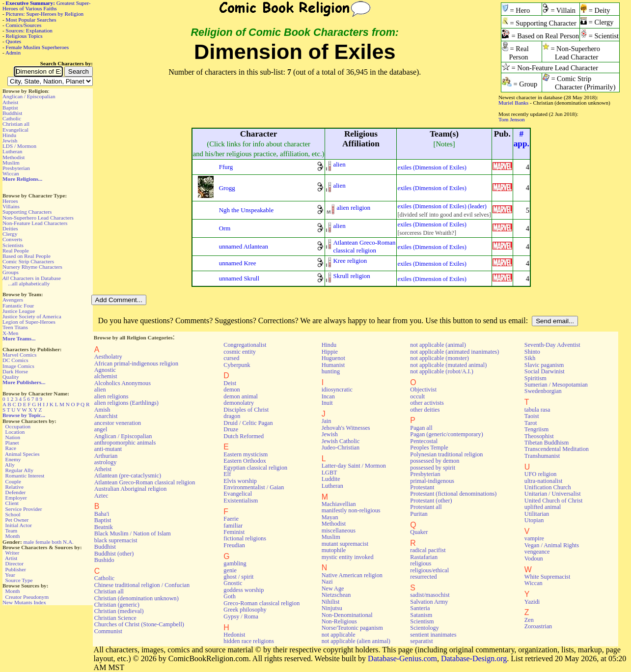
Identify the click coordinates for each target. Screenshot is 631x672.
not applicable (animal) (438, 345)
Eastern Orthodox (245, 461)
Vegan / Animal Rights (552, 545)
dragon (232, 416)
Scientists (13, 245)
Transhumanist (542, 456)
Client (12, 503)
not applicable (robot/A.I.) (441, 371)
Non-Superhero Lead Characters (38, 218)
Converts (12, 239)
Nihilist (331, 602)
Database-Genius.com (402, 658)
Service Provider (24, 509)
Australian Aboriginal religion (130, 489)
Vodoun (534, 559)
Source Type (19, 580)
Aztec (101, 496)
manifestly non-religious (351, 510)
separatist (421, 641)
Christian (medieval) (119, 611)
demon (232, 390)
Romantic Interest (25, 476)
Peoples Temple (429, 448)
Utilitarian (537, 514)
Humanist (333, 365)
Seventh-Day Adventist (552, 345)
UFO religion (541, 474)
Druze (231, 429)
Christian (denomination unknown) (137, 598)
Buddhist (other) (114, 554)
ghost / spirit (238, 577)
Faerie (231, 519)
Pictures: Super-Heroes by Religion (45, 14)
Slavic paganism (544, 365)
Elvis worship (240, 481)
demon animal (241, 396)
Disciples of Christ (246, 410)
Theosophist (539, 436)
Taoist (532, 416)
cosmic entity (240, 352)
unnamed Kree (238, 263)
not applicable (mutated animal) (448, 365)
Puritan (419, 514)
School (13, 514)
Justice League (19, 311)
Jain (327, 421)
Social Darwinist (545, 371)
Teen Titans (15, 327)
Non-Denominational (347, 615)
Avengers (13, 300)
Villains (11, 206)
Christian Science (115, 618)
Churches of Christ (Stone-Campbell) (139, 624)
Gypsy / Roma (241, 616)
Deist (230, 383)
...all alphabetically (29, 283)
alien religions (111, 396)
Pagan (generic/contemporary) (446, 434)
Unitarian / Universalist (553, 494)
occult (417, 396)
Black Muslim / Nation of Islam (133, 533)
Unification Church (548, 487)
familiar (233, 526)
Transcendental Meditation (557, 449)
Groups (11, 272)
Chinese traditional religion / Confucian (142, 585)
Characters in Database (32, 278)
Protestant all (426, 507)
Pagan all (421, 428)
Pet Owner (17, 520)
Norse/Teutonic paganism (352, 628)
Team (11, 531)
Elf (227, 474)
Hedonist (234, 635)
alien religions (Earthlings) (126, 403)
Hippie (330, 352)
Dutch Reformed (244, 436)
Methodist (14, 157)
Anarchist (106, 416)
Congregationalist (245, 345)
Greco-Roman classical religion (261, 603)
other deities (425, 410)
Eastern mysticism (246, 454)
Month (13, 536)
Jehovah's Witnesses (346, 428)
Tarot (531, 423)
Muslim (11, 163)
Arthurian (106, 456)
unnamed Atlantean (244, 246)
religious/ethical (429, 570)
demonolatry (239, 403)
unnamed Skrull (239, 278)
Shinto (532, 352)
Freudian (234, 545)
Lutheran (12, 151)
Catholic (12, 118)
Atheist (10, 102)
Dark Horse (15, 371)
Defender (16, 492)
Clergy (10, 234)
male (29, 542)
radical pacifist (428, 550)
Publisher (16, 569)
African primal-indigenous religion (136, 364)
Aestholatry (108, 357)
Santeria (420, 608)
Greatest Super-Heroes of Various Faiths (46, 6)
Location (15, 432)
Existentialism (241, 501)
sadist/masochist (430, 595)
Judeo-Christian (341, 448)
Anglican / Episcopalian (29, 96)
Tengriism (536, 429)
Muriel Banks (513, 103)
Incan (328, 396)
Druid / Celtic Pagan (248, 423)
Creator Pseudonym (27, 597)
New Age (333, 588)
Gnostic (233, 583)
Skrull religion (351, 276)
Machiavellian (339, 504)
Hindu (9, 135)
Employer (16, 498)
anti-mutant (108, 449)
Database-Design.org (474, 658)
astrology (106, 462)
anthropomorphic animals (125, 443)
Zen (529, 620)
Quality (11, 377)
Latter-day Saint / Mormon (354, 466)
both (56, 542)
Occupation (18, 426)
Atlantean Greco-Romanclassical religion (364, 246)
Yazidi (532, 602)
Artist (11, 558)
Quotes (14, 41)
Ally (10, 465)
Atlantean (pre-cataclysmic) (128, 476)
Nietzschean (336, 595)
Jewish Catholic (341, 441)
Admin (13, 53)
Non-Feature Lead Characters (35, 223)
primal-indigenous (432, 481)
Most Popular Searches (31, 20)
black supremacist (116, 540)
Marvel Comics (19, 355)
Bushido (104, 560)
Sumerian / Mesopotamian (556, 385)
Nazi (327, 582)
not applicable (339, 635)
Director (14, 563)
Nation (13, 437)
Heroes (10, 201)
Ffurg (226, 167)
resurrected (423, 577)
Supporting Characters (27, 212)
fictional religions (245, 538)
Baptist (10, 108)
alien (339, 164)
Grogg (227, 188)
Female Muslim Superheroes (38, 47)
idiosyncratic (337, 390)
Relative (14, 487)
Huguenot (333, 358)
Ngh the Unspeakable (247, 210)
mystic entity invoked (348, 557)
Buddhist (12, 113)
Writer (12, 553)
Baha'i (102, 514)
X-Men (10, 333)
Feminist (234, 532)
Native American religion (352, 575)
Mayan (330, 517)
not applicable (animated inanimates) (454, 352)
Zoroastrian (538, 626)
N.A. (68, 542)
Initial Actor (19, 525)
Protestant (422, 487)
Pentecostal (424, 441)
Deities (10, 228)
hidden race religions (249, 641)
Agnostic (105, 370)
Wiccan (11, 173)
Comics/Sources (24, 25)
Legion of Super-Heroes (29, 322)
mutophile (334, 550)
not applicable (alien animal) (356, 641)
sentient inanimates (433, 635)
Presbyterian (16, 168)
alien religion (353, 208)
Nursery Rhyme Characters (32, 267)
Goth (229, 596)
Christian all (16, 124)
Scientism (422, 621)
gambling (235, 563)
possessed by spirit (433, 468)
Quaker (419, 532)
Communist (108, 631)
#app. (521, 139)
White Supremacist (547, 577)
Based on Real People (27, 256)
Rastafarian (424, 557)
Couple (13, 481)
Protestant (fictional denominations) (453, 494)
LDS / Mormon (19, 146)
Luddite (331, 479)
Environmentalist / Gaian (254, 487)
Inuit (327, 403)
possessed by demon (435, 461)
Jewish (10, 140)
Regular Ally (19, 470)
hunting (331, 371)
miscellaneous (339, 531)
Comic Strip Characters (28, 261)
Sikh (530, 358)
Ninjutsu (332, 608)
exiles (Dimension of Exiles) (432, 168)
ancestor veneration (118, 423)
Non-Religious (339, 621)
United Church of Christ (554, 501)
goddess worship (244, 590)
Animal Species (22, 454)
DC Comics (15, 360)
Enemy (13, 459)
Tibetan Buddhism (547, 443)
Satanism (421, 615)
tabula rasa (537, 410)
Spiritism (535, 378)
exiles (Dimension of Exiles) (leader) (442, 206)
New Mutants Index (24, 602)
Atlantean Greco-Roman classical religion (145, 482)
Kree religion (350, 261)
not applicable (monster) (439, 358)
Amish (102, 410)
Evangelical (15, 130)
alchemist (106, 376)
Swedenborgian (543, 391)
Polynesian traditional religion (446, 454)
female (43, 542)
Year (10, 575)
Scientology (424, 628)
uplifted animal (543, 507)
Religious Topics (24, 36)
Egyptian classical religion (255, 468)
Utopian (534, 520)
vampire (534, 538)
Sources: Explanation (29, 30)
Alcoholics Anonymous (123, 383)
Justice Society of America (32, 316)
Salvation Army (429, 602)
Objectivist (423, 390)
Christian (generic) (117, 605)
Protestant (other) (431, 501)
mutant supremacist (345, 544)
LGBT (329, 473)
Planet (12, 443)
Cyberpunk (237, 365)
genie (230, 570)
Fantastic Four (18, 306)
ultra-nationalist (543, 481)
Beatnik (104, 527)
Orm (225, 228)
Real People (16, 251)
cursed (231, 358)
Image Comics (18, 366)
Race (11, 448)
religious (421, 563)
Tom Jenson (512, 119)
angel (101, 429)
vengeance (537, 552)
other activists (427, 403)
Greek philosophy (245, 610)
